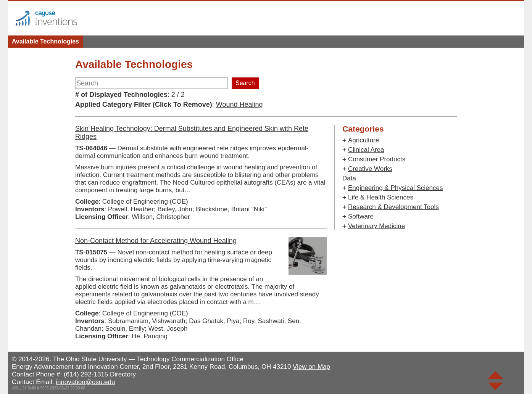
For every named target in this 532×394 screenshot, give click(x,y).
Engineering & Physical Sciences (396, 188)
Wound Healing (239, 105)
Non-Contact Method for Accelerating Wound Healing (156, 241)
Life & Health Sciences (381, 197)
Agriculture (364, 140)
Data (349, 178)
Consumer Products (377, 159)
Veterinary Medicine (376, 226)
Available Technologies (45, 41)
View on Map (311, 367)
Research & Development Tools (393, 207)
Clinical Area (366, 150)
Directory (123, 374)
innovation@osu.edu (85, 382)
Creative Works (370, 169)
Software (361, 216)
